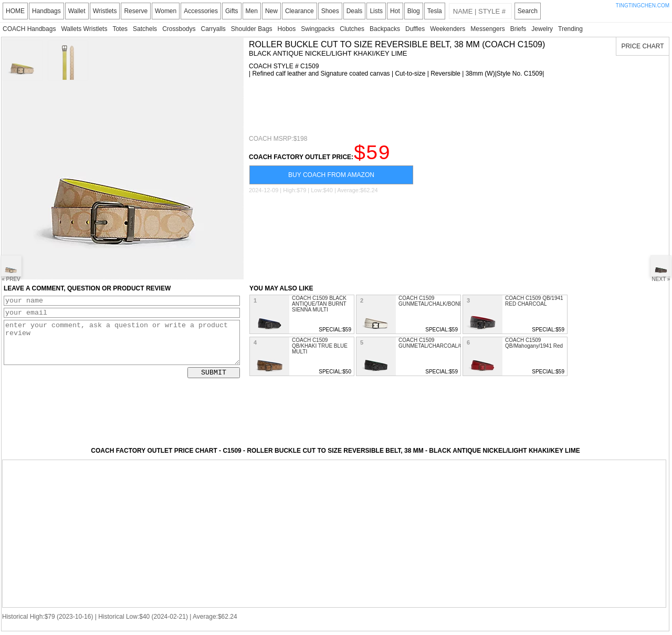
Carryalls (213, 29)
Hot (395, 11)
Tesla (435, 11)
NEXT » (661, 269)
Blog (414, 11)
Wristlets (105, 11)
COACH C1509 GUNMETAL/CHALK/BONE (430, 301)
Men (252, 11)
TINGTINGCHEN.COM (643, 6)
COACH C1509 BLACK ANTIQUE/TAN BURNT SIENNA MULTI (319, 304)
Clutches (352, 29)
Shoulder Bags (252, 29)
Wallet (77, 11)
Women (166, 11)
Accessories (201, 11)
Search (528, 11)
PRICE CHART (642, 46)
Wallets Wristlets (84, 29)
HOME (15, 11)
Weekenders (448, 29)
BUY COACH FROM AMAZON (331, 180)
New (271, 11)
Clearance (300, 11)
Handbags (46, 11)
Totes (120, 29)
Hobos (287, 29)
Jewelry (542, 29)
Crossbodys (179, 29)
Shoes (330, 11)
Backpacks (385, 29)
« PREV (11, 269)
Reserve (136, 11)
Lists (376, 11)
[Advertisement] (440, 106)
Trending (570, 29)
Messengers (487, 29)
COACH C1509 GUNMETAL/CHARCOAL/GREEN (438, 343)
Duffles (415, 29)
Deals (355, 11)
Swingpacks (318, 29)
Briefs (518, 29)
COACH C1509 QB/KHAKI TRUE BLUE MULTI (320, 346)
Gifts (232, 11)
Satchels (145, 29)
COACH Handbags (29, 29)
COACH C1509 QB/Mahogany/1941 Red (534, 343)
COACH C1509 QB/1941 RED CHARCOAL (534, 301)
